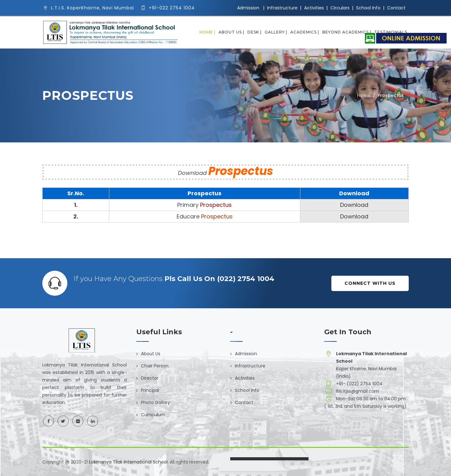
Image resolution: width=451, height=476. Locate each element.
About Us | (231, 32)
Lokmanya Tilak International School (128, 462)
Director (150, 378)
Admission (248, 8)
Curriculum (153, 415)
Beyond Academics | (347, 32)
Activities (314, 8)
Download (354, 205)
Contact (396, 8)
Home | (207, 32)
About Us (151, 354)
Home (364, 95)
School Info (368, 8)
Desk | (254, 32)
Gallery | (276, 32)
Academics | (305, 32)
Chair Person (155, 366)
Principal (150, 390)
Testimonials (391, 32)
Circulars (340, 8)
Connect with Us (370, 283)
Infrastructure (282, 8)
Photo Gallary (156, 402)
